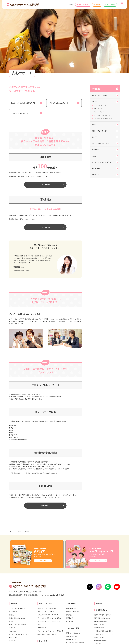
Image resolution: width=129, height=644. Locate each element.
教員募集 (72, 590)
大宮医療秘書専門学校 (72, 608)
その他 (68, 576)
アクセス (71, 5)
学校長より (95, 104)
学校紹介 (96, 18)
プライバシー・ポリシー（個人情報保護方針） (97, 634)
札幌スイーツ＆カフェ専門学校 (40, 612)
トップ (12, 461)
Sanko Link (45, 435)
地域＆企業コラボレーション (47, 564)
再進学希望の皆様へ (101, 551)
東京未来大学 (108, 615)
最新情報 (99, 533)
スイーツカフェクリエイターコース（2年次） (50, 553)
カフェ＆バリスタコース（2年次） (48, 545)
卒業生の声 (69, 548)
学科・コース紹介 (45, 533)
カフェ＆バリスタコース (101, 42)
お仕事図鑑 (69, 551)
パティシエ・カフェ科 (100, 35)
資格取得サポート (72, 538)
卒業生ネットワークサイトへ (105, 564)
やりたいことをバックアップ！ (21, 43)
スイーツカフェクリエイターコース (104, 48)
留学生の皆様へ (99, 554)
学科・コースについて (73, 563)
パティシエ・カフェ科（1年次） (48, 538)
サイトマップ (116, 634)
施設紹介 (95, 67)
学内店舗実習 (42, 558)
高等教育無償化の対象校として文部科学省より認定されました (99, 590)
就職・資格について (72, 569)
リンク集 (80, 634)
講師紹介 (95, 54)
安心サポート (96, 98)
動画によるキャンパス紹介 (100, 73)
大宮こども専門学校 (71, 615)
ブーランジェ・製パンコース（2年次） (50, 548)
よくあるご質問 (73, 558)
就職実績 (69, 545)
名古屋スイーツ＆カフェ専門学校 (41, 622)
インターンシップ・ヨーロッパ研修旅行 (50, 561)
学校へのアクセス (16, 590)
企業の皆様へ (99, 574)
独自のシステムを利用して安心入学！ (23, 33)
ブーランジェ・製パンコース (102, 45)
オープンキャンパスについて (75, 572)
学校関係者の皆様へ (101, 570)
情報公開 (41, 590)
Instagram (95, 86)
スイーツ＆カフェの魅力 (99, 25)
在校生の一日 (96, 31)
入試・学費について (72, 566)
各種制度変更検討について (57, 590)
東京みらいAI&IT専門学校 (112, 619)
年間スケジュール (97, 79)
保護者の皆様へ (99, 567)
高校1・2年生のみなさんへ (100, 61)
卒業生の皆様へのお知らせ (104, 561)
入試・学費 (43, 571)
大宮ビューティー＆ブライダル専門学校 (78, 612)
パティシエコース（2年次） (46, 541)
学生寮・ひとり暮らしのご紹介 (102, 92)
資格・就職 (71, 533)
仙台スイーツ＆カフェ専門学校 (40, 615)
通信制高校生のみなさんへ (103, 548)
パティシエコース (99, 38)
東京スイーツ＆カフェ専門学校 (40, 608)
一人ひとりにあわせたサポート (58, 33)
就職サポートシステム (73, 541)
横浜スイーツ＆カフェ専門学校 (40, 619)
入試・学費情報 (45, 114)
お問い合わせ (30, 590)
